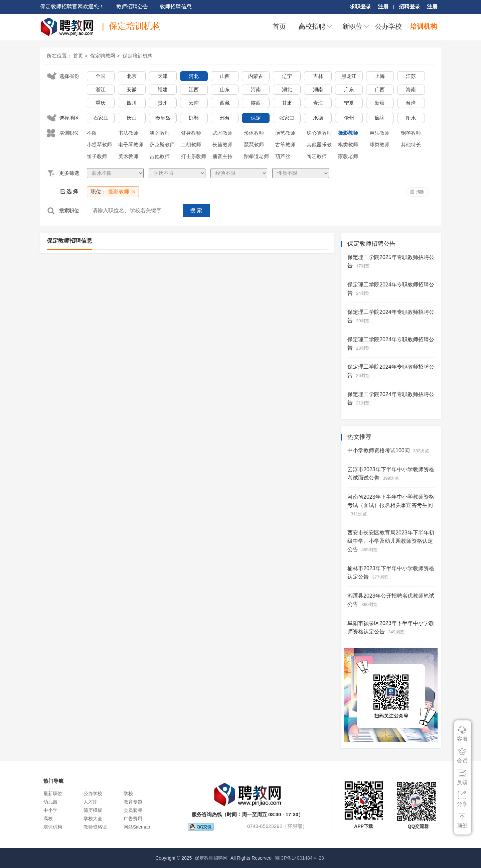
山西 (225, 76)
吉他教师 (160, 156)
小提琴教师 (99, 145)
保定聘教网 (103, 56)
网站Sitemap (137, 827)
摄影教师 (348, 133)
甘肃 (287, 103)
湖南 (318, 89)
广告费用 (133, 819)
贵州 (163, 103)
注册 (383, 7)
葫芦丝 (283, 156)
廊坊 (380, 118)
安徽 (132, 89)
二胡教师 (191, 145)
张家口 (287, 118)
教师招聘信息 (176, 7)
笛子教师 (97, 156)
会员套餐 (133, 810)
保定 (256, 118)
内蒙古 (256, 76)
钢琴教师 (411, 133)
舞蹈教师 (160, 133)
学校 (128, 793)
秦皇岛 (163, 118)
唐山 (132, 118)
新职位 (352, 26)
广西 (380, 89)
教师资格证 (95, 827)
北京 (132, 76)
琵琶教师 (254, 145)
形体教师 (254, 133)
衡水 (411, 118)
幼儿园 (50, 802)
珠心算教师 (319, 133)
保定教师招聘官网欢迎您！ (72, 7)
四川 (132, 103)
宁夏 (349, 103)
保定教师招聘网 (211, 858)
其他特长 (411, 145)
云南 (194, 103)
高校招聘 (312, 26)
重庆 (101, 103)
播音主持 (222, 156)
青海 (318, 103)
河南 (256, 89)
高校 (48, 819)
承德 (318, 118)
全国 (101, 76)
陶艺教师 (317, 156)
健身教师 (191, 133)
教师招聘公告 (132, 7)
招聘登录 (410, 7)
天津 (163, 76)
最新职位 (53, 793)
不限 (92, 133)
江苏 (411, 76)
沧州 (349, 118)
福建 (163, 89)
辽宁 (287, 76)
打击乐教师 (194, 156)
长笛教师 (222, 145)
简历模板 (93, 810)
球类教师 (379, 145)
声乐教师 (379, 133)
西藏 (225, 103)
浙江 (101, 89)
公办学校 (388, 26)
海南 (411, 89)
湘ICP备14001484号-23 (299, 858)
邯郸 (194, 118)
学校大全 (93, 819)
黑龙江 (349, 76)
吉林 (318, 76)
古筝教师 (285, 145)
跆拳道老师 (256, 156)
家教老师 (348, 156)
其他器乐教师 (319, 146)
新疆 (380, 103)
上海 (380, 76)
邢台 (225, 118)
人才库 (91, 802)
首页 (279, 26)
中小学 (50, 810)
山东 (225, 89)
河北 (194, 76)
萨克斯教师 (162, 145)
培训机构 (424, 26)
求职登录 (360, 7)
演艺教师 (285, 133)
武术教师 (222, 133)
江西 (194, 89)
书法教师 (128, 133)
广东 (349, 89)
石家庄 (101, 118)
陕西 (256, 103)
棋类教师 (348, 145)
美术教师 (128, 156)
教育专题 (133, 802)
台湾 (411, 103)
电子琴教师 (131, 145)
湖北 (287, 89)
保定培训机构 (138, 56)
